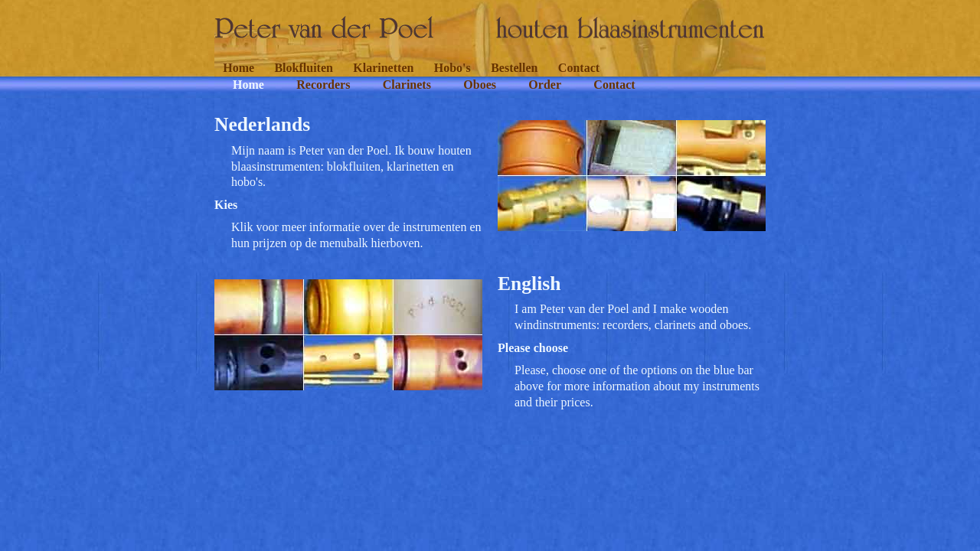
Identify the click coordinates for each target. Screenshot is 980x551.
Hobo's (452, 68)
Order (545, 85)
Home (238, 68)
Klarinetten (383, 68)
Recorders (323, 85)
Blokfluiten (303, 68)
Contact (579, 68)
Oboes (480, 85)
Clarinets (407, 85)
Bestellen (514, 68)
